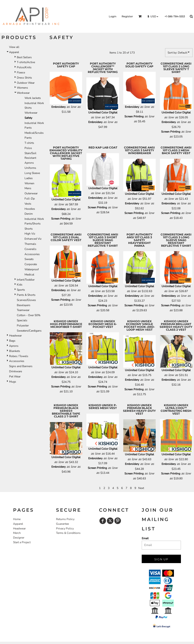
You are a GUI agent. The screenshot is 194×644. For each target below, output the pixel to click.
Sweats (29, 259)
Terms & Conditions (68, 533)
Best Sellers (24, 57)
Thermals (30, 244)
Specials (22, 320)
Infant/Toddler (26, 280)
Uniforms (30, 168)
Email (145, 538)
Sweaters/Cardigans (29, 331)
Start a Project (22, 542)
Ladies (29, 178)
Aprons (29, 163)
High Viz (30, 234)
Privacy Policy (65, 528)
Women (29, 183)
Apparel (14, 52)
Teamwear (23, 310)
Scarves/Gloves (26, 300)
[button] (140, 16)
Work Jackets (33, 98)
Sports (21, 290)
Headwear (15, 336)
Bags (12, 341)
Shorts (29, 229)
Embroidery (58, 107)
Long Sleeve (32, 173)
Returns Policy (65, 519)
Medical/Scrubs (34, 133)
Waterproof (32, 269)
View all (14, 47)
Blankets (15, 351)
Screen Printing (134, 116)
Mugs (13, 382)
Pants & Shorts (26, 295)
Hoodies (30, 209)
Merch (17, 533)
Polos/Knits (24, 67)
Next (141, 488)
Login (113, 16)
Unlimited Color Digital (103, 112)
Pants (28, 138)
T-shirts (29, 143)
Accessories (32, 254)
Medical (29, 275)
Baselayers (24, 305)
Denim (29, 214)
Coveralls (30, 249)
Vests (28, 204)
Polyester (23, 326)
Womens (22, 88)
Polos (28, 148)
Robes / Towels (19, 356)
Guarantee (62, 524)
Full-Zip (30, 199)
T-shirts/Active (26, 62)
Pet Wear (15, 376)
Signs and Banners (21, 366)
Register (127, 16)
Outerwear (31, 193)
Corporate (31, 264)
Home (17, 519)
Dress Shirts (24, 78)
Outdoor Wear (26, 83)
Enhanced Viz (33, 239)
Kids (20, 285)
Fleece (21, 72)
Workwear (23, 93)
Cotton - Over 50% (29, 315)
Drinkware (16, 371)
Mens (28, 188)
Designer (19, 538)
